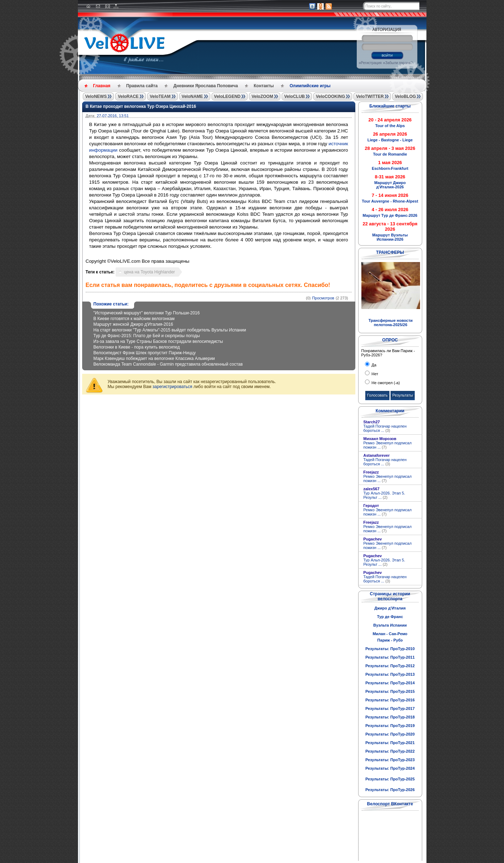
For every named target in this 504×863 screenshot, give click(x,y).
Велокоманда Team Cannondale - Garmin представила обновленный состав (168, 364)
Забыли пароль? (399, 63)
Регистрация (371, 63)
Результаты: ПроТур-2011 (390, 657)
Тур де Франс (390, 617)
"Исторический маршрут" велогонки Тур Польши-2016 (147, 313)
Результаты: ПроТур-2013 (390, 674)
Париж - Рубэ (390, 640)
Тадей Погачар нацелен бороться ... (385, 428)
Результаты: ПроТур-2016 (390, 700)
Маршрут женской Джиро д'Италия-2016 (133, 324)
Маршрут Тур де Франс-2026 (390, 215)
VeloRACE (128, 96)
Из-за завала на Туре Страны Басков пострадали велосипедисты (158, 341)
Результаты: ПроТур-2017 (390, 708)
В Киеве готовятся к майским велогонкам (134, 319)
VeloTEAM (160, 96)
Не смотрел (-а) (385, 383)
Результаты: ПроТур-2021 (390, 743)
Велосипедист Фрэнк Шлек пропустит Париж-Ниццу (145, 353)
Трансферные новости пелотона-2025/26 (391, 323)
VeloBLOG (405, 96)
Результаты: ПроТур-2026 (390, 790)
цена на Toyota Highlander (149, 272)
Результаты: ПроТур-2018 (390, 717)
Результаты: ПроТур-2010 (390, 649)
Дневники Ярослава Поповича (205, 86)
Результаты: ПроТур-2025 (390, 779)
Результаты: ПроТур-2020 (390, 734)
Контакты (264, 86)
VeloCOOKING (330, 96)
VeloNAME (192, 96)
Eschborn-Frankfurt (390, 168)
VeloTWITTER (370, 96)
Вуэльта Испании (390, 625)
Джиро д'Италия (390, 608)
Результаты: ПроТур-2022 (390, 751)
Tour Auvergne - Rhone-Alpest (390, 201)
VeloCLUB (295, 96)
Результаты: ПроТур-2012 (390, 666)
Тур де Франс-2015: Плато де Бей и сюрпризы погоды (147, 336)
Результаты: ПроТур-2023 (390, 760)
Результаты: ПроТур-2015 (390, 691)
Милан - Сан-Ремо (390, 634)
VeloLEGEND (227, 96)
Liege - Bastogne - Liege (390, 140)
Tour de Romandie (390, 154)
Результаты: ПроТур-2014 (390, 683)
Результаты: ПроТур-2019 (390, 726)
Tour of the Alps (390, 126)
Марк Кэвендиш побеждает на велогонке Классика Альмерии (154, 359)
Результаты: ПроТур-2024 (390, 768)
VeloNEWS (96, 96)
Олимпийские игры (310, 86)
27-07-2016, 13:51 (113, 116)
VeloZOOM (262, 96)
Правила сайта (142, 86)
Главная (102, 86)
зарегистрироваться (173, 387)
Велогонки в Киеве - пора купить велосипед (137, 347)
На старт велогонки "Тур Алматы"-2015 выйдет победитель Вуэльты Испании (170, 330)
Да (374, 365)
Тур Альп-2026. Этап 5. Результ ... (384, 495)
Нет (375, 374)
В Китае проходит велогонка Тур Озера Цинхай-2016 (141, 106)
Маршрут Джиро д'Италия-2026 (390, 185)
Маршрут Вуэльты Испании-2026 (390, 237)
